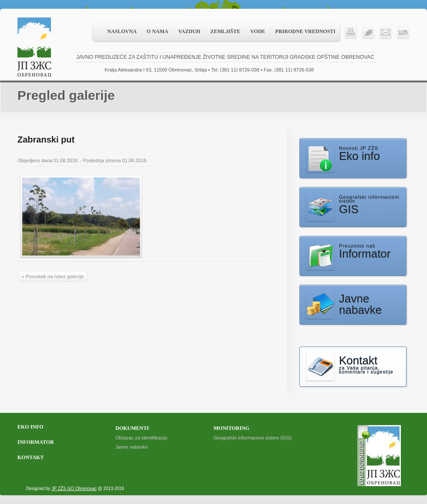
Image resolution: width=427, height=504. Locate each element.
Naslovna (122, 31)
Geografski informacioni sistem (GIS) (253, 438)
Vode (258, 31)
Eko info (30, 427)
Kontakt (30, 457)
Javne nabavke (132, 447)
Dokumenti (132, 428)
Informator (36, 442)
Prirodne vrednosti (305, 31)
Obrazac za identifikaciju (141, 438)
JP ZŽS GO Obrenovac (74, 489)
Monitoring (231, 428)
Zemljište (225, 31)
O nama (158, 31)
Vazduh (189, 31)
